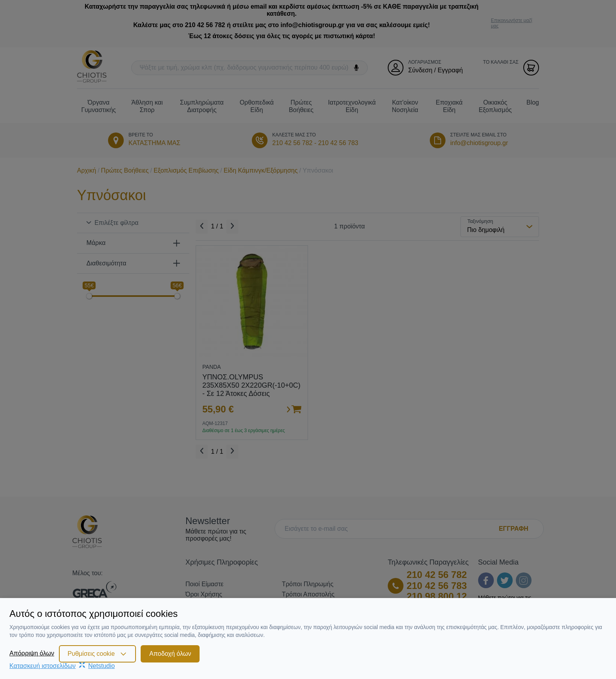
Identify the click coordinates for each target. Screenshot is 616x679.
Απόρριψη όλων (32, 653)
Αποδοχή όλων (170, 654)
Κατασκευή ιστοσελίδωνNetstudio (62, 666)
